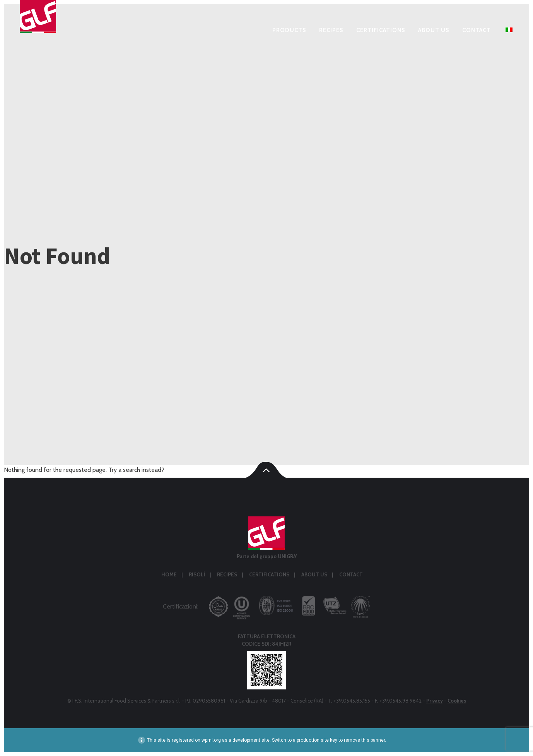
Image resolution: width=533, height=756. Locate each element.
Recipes (331, 30)
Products (289, 30)
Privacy (435, 701)
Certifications (381, 30)
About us (434, 30)
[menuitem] (508, 32)
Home (169, 574)
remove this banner (364, 740)
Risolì (197, 574)
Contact (477, 30)
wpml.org (211, 740)
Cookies (457, 701)
